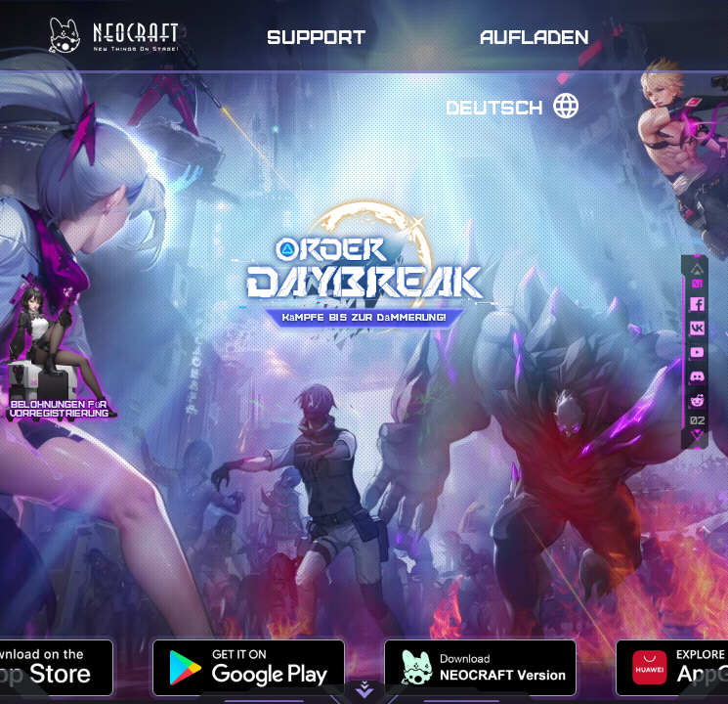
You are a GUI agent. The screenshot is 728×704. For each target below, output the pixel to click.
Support (316, 36)
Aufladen (535, 36)
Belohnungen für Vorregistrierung (59, 408)
